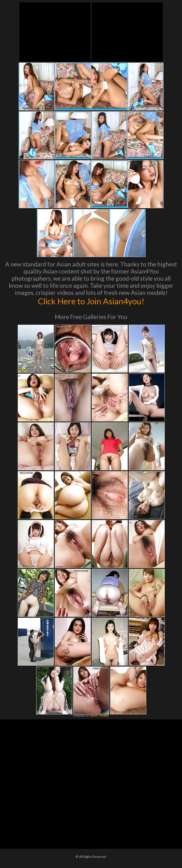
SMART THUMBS (99, 716)
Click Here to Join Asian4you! (91, 301)
